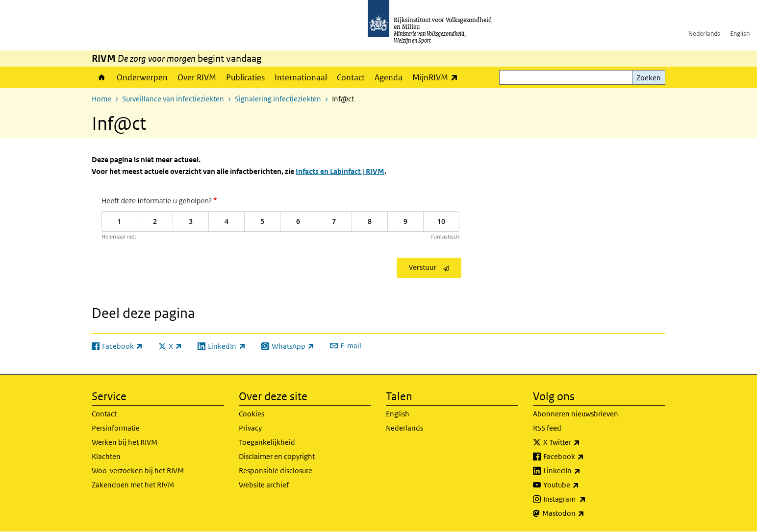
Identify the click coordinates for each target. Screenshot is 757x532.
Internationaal (301, 77)
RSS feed (547, 428)
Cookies (252, 414)
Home (102, 77)
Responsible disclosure (276, 471)
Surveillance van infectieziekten (173, 99)
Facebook (585, 457)
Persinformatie (116, 428)
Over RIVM (197, 77)
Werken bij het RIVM (125, 442)
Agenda (389, 77)
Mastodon (585, 513)
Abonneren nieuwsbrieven (576, 414)
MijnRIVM (438, 77)
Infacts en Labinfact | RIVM (340, 171)
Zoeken (649, 78)
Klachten (106, 456)
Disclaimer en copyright (277, 456)
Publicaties (245, 77)
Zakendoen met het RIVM (133, 485)
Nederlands (704, 34)
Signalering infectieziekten (278, 99)
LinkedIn (583, 471)
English (740, 34)
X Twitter (583, 442)
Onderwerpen (142, 77)
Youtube (583, 485)
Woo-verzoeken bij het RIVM (138, 471)
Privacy (250, 428)
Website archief (264, 485)
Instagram (586, 499)
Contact (351, 77)
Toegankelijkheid (267, 442)
